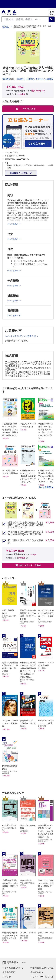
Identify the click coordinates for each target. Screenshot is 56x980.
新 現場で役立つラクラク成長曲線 (26, 542)
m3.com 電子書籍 (6, 27)
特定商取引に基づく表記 (42, 968)
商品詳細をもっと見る (19, 173)
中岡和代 (40, 79)
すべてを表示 (45, 487)
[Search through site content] (25, 19)
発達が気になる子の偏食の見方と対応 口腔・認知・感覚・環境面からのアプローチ (26, 525)
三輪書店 (49, 79)
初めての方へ (37, 972)
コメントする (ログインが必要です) (21, 336)
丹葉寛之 (30, 79)
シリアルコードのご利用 (42, 977)
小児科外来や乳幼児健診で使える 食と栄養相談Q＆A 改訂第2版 (26, 533)
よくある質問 (9, 972)
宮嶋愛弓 (21, 79)
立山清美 (6, 79)
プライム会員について (13, 968)
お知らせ (7, 977)
